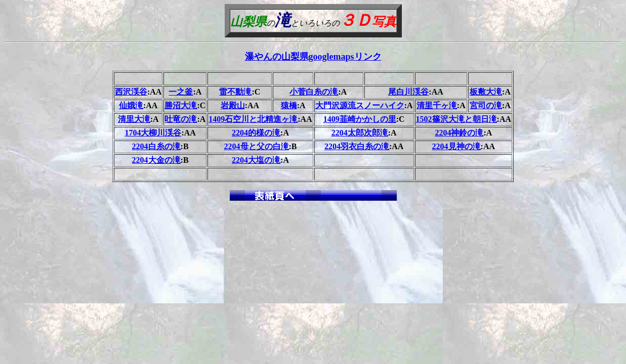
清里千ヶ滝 (437, 105)
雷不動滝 (235, 92)
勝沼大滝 (181, 105)
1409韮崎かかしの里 (360, 119)
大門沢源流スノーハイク (360, 105)
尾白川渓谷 (408, 92)
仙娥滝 (131, 105)
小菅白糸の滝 (314, 92)
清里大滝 (134, 119)
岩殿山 (233, 105)
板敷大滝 (486, 92)
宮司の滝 (486, 105)
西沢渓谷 (131, 92)
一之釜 (181, 92)
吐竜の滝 (181, 119)
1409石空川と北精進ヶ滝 (253, 119)
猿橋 (289, 105)
